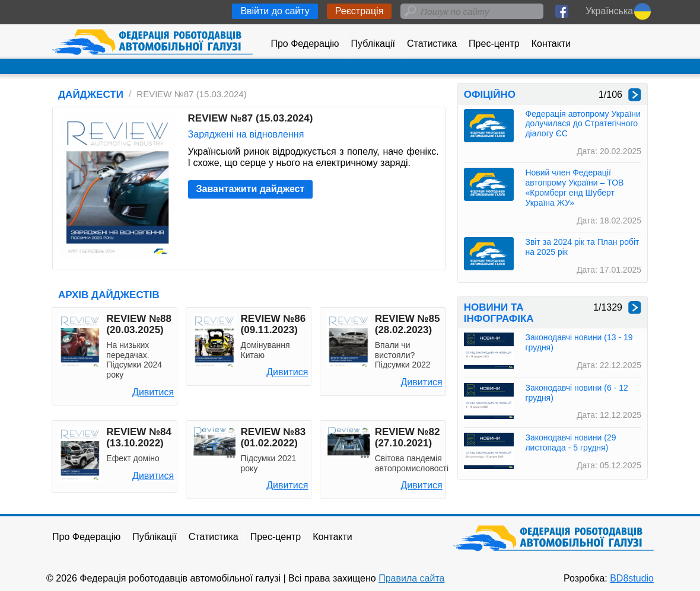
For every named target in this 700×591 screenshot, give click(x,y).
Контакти (551, 44)
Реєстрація (359, 11)
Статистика (432, 44)
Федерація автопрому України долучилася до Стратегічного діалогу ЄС (583, 124)
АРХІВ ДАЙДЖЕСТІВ (109, 295)
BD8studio (632, 578)
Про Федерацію (305, 44)
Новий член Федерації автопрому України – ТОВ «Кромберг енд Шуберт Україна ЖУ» (574, 187)
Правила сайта (411, 578)
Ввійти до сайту (275, 11)
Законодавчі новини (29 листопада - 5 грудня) (570, 443)
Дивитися (153, 392)
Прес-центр (494, 44)
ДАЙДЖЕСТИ (91, 95)
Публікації (373, 44)
